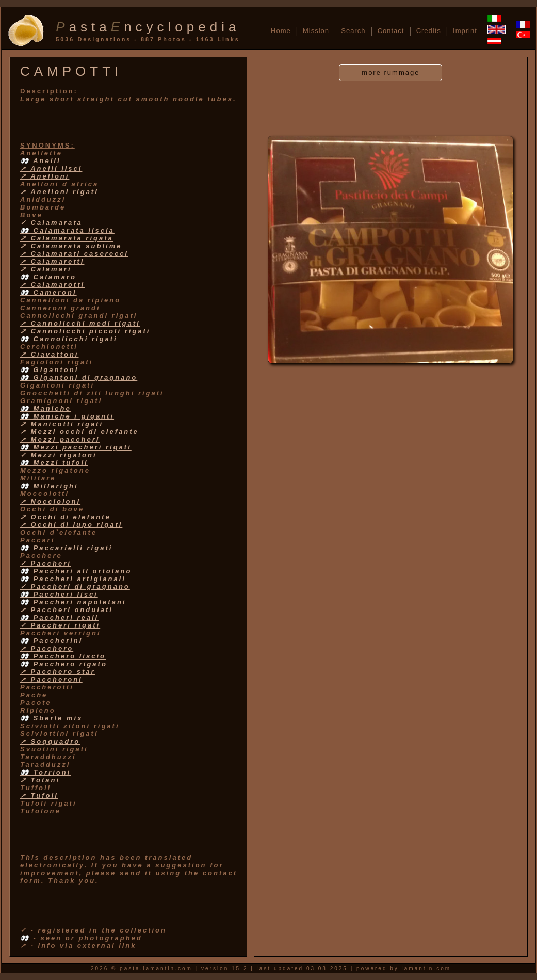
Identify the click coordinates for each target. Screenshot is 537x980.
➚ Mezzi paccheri (60, 439)
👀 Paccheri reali (59, 617)
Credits (429, 31)
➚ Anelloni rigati (59, 192)
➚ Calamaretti (52, 261)
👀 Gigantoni (49, 370)
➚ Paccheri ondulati (67, 610)
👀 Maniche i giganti (67, 416)
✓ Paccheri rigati (60, 625)
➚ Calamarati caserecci (74, 254)
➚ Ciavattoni (49, 354)
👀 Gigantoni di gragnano (79, 377)
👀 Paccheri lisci (59, 594)
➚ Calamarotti (52, 285)
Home (281, 31)
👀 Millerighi (49, 486)
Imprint (465, 31)
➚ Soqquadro (50, 741)
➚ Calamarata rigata (67, 238)
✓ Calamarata (51, 223)
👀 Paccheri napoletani (73, 602)
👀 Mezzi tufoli (54, 463)
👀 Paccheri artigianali (73, 579)
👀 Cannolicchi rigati (69, 339)
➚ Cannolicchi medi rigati (80, 323)
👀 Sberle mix (51, 718)
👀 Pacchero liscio (63, 656)
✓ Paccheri (46, 563)
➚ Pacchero (47, 648)
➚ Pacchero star (58, 672)
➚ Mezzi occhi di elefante (79, 432)
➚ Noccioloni (50, 501)
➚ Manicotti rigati (62, 424)
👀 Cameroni (48, 292)
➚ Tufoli (39, 796)
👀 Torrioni (45, 772)
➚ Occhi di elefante (66, 517)
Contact (391, 31)
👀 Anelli (40, 161)
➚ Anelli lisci (51, 168)
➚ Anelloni (45, 176)
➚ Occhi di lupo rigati (71, 525)
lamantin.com (426, 968)
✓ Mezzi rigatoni (59, 455)
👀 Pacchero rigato (64, 664)
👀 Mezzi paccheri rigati (76, 447)
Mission (316, 31)
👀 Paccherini (51, 641)
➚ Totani (40, 780)
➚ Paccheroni (51, 679)
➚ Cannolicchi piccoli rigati (85, 331)
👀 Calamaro (48, 277)
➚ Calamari (46, 269)
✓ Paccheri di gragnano (75, 587)
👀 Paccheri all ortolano (76, 571)
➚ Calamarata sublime (71, 246)
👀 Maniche (46, 408)
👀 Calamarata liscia (67, 230)
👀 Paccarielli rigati (66, 548)
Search (353, 31)
